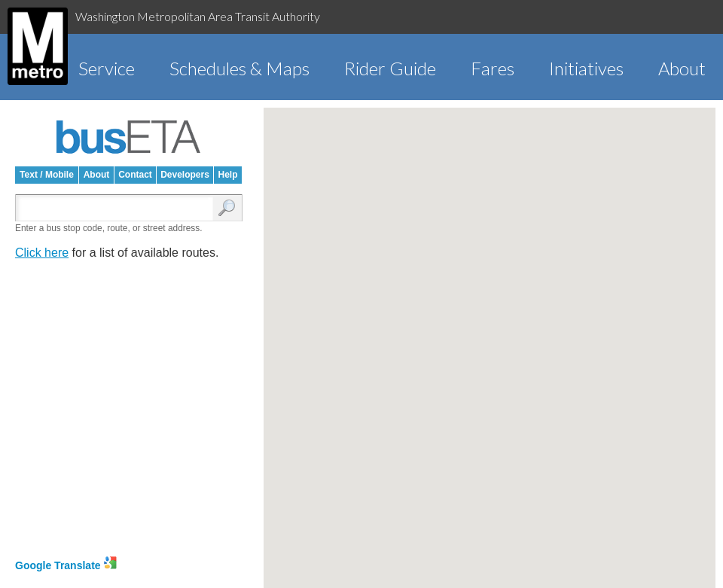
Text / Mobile (47, 175)
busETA (129, 137)
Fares (493, 68)
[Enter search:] (117, 209)
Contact (135, 175)
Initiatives (586, 68)
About (682, 68)
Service (107, 68)
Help (227, 175)
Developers (185, 175)
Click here (42, 253)
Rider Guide (390, 68)
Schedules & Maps (239, 68)
